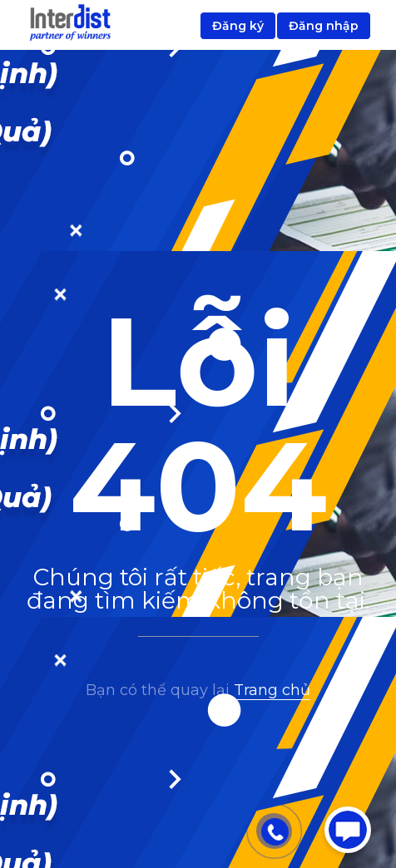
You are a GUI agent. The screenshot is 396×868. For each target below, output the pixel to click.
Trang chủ (272, 690)
